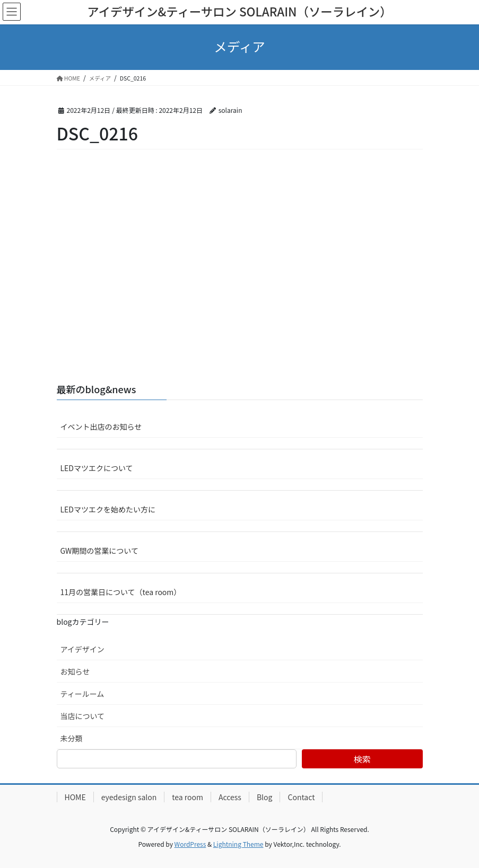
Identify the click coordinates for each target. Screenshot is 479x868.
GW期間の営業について (99, 551)
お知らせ (75, 671)
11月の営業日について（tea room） (121, 592)
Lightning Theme (238, 844)
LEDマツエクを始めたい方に (108, 509)
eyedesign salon (129, 797)
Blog (265, 797)
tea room (188, 797)
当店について (83, 716)
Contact (301, 797)
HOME (75, 797)
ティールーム (82, 694)
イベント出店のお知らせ (101, 427)
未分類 (72, 738)
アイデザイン (82, 649)
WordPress (190, 844)
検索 (362, 759)
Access (230, 797)
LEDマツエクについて (97, 468)
